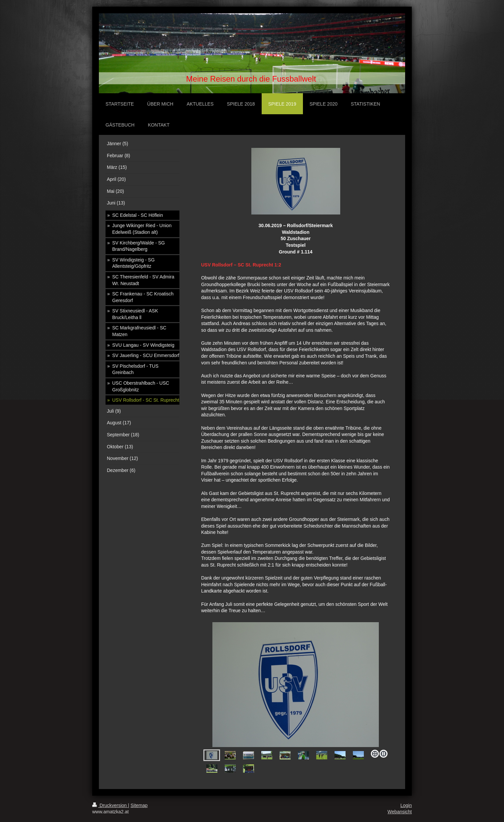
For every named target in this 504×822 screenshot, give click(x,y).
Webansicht (400, 812)
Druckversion (110, 805)
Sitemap (139, 805)
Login (406, 805)
